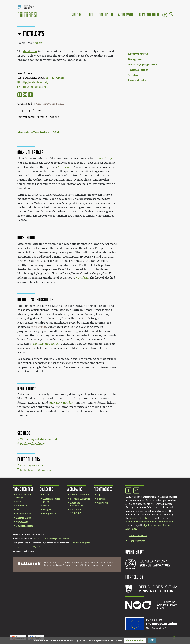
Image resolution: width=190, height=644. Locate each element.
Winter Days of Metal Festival (39, 439)
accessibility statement (35, 547)
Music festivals (41, 132)
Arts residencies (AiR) (52, 500)
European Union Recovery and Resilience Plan (150, 522)
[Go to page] (172, 15)
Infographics (50, 514)
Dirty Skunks (38, 327)
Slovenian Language (76, 511)
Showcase (102, 499)
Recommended (149, 15)
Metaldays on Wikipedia (36, 470)
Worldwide (126, 15)
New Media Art (24, 514)
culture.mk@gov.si (81, 543)
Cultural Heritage (25, 526)
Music (57, 132)
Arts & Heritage (83, 15)
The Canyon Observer (46, 344)
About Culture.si (138, 536)
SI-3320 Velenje (55, 78)
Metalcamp (30, 51)
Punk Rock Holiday (61, 403)
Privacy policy (19, 547)
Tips (99, 495)
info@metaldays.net (34, 87)
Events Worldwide (80, 495)
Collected (106, 15)
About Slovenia (137, 541)
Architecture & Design (24, 496)
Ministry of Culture (140, 518)
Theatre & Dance (25, 518)
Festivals (24, 132)
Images (47, 510)
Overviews (103, 503)
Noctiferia (82, 278)
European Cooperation (77, 504)
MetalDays (37, 43)
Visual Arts (22, 522)
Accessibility (165, 15)
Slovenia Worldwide (81, 499)
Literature (21, 506)
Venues (47, 506)
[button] (135, 640)
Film (18, 502)
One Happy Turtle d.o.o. (50, 104)
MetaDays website (31, 466)
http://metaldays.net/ (35, 82)
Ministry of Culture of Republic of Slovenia (52, 539)
